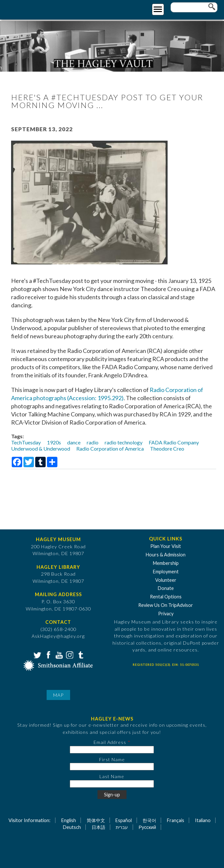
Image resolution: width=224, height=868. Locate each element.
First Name (112, 759)
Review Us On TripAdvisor (166, 605)
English (69, 820)
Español (124, 820)
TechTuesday (26, 442)
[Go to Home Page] (32, 9)
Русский (147, 827)
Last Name (112, 776)
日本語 (98, 827)
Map (58, 695)
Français (176, 820)
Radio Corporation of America (110, 448)
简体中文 (96, 820)
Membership (166, 563)
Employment (166, 572)
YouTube (58, 654)
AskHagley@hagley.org (58, 636)
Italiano (203, 820)
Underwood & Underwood (41, 448)
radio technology (124, 442)
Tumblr (80, 654)
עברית (122, 827)
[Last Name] (112, 784)
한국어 (149, 820)
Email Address (110, 742)
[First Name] (112, 767)
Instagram (69, 654)
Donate (166, 588)
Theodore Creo (167, 448)
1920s (54, 442)
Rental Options (166, 597)
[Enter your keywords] (194, 7)
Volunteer (166, 580)
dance (74, 442)
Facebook (48, 654)
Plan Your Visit (166, 546)
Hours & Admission (166, 555)
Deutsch (72, 827)
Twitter (37, 654)
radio (93, 442)
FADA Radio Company (174, 442)
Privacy (166, 614)
